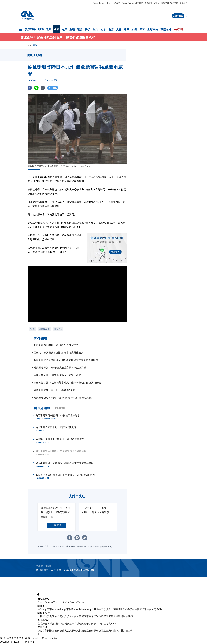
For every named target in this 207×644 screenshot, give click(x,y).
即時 (41, 29)
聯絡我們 (128, 617)
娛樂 (134, 29)
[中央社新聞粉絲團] (38, 595)
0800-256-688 (15, 639)
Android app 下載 (62, 610)
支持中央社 (178, 16)
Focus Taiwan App (81, 610)
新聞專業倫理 (89, 617)
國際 (56, 29)
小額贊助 (57, 525)
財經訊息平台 (84, 624)
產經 (72, 29)
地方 (111, 29)
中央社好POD (154, 610)
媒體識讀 (148, 3)
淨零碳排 (139, 3)
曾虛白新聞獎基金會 (49, 631)
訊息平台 (72, 624)
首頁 (30, 46)
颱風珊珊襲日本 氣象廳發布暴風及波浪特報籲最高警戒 (65, 463)
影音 (142, 29)
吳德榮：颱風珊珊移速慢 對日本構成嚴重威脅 (60, 440)
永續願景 (183, 3)
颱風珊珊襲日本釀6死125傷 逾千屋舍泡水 (58, 416)
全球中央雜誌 (99, 610)
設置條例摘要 (74, 617)
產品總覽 (42, 624)
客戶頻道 (174, 3)
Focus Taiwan (99, 3)
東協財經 (166, 29)
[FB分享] (30, 88)
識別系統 (52, 617)
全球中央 (153, 29)
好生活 (157, 3)
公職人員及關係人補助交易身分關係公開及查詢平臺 (88, 631)
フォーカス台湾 (113, 3)
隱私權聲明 (117, 617)
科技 (88, 29)
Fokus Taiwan (128, 3)
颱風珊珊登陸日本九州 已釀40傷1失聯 (56, 428)
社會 (103, 29)
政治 (49, 29)
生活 (95, 29)
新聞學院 (127, 610)
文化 (119, 29)
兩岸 (64, 29)
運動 (127, 29)
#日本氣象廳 (44, 329)
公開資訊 (62, 617)
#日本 (32, 329)
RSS (113, 624)
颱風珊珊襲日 (44, 408)
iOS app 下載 (45, 610)
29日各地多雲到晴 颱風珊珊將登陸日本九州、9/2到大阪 (65, 475)
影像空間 (165, 3)
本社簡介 (42, 617)
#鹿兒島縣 (58, 329)
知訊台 (95, 624)
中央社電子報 (139, 610)
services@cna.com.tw (45, 639)
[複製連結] (43, 88)
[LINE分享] (37, 88)
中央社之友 (105, 624)
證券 (80, 29)
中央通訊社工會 (124, 631)
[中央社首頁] (27, 15)
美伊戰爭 (30, 29)
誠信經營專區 (103, 617)
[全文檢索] (187, 16)
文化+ (109, 610)
